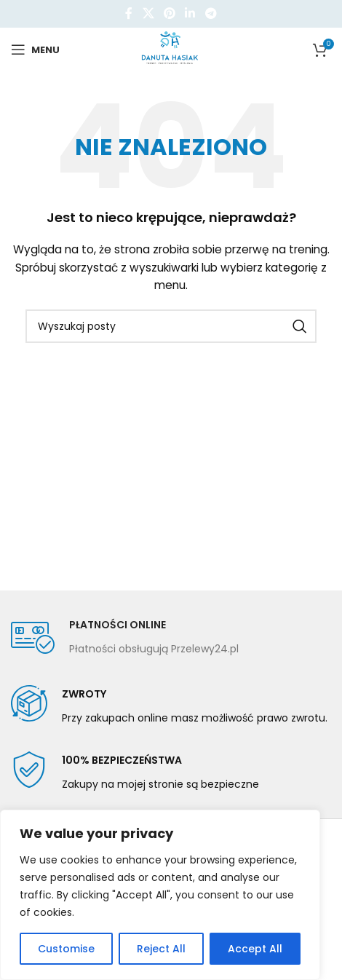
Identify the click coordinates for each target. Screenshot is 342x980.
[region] (160, 895)
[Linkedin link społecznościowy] (190, 13)
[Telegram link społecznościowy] (211, 13)
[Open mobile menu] (35, 50)
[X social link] (148, 13)
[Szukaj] (171, 326)
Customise (66, 949)
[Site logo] (171, 49)
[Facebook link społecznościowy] (129, 13)
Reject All (161, 949)
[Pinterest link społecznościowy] (169, 13)
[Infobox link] (125, 638)
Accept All (255, 949)
